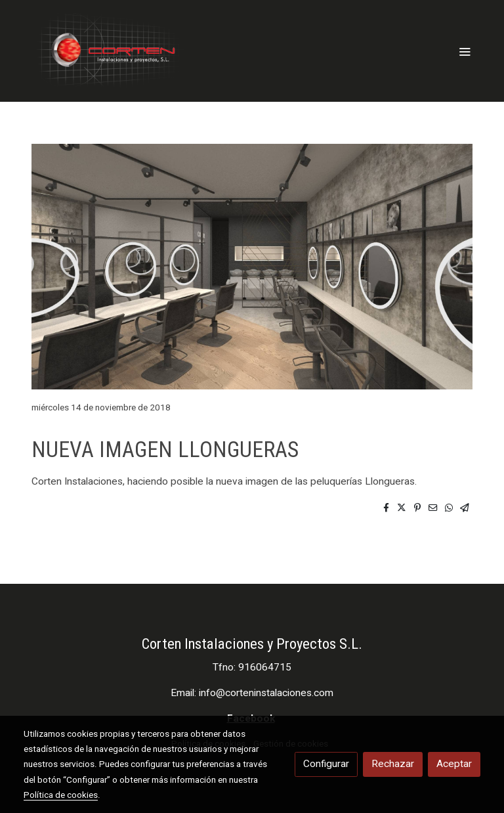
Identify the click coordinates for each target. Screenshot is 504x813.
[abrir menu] (465, 51)
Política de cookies (61, 795)
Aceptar (454, 764)
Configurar (326, 764)
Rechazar (393, 764)
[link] (108, 51)
